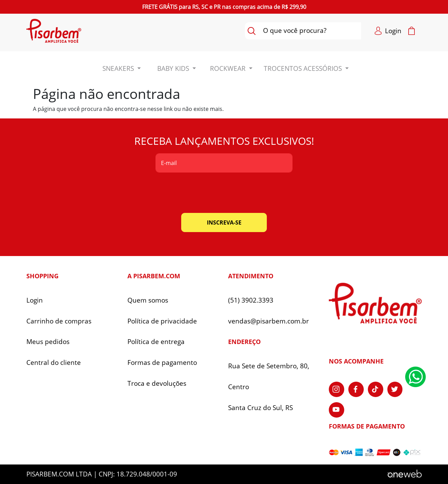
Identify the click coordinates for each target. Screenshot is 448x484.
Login (35, 300)
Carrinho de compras (59, 321)
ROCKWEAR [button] (229, 68)
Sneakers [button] (119, 68)
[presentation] (224, 193)
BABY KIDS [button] (174, 68)
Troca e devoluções (157, 384)
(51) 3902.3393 (251, 300)
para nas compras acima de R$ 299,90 (224, 7)
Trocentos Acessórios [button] (304, 68)
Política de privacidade (162, 321)
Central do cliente (54, 363)
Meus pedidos (48, 342)
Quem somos (148, 300)
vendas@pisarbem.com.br (269, 321)
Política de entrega (156, 342)
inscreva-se (224, 222)
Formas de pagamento (162, 363)
